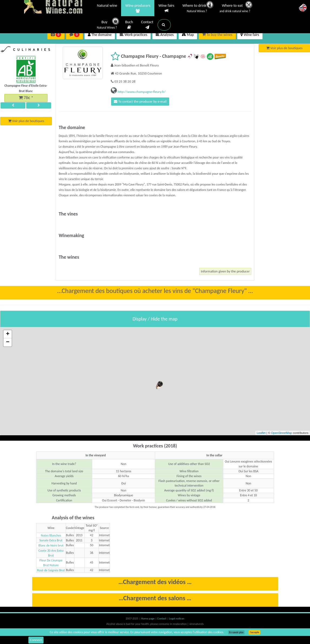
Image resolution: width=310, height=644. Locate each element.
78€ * (26, 98)
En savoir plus (236, 632)
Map (188, 35)
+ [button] (8, 335)
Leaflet (261, 434)
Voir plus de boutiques (26, 123)
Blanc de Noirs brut (51, 546)
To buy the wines (217, 35)
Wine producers (138, 8)
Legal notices (177, 620)
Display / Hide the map (155, 320)
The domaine (100, 35)
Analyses (165, 35)
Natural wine (107, 6)
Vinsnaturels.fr (58, 7)
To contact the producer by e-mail (143, 102)
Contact (147, 25)
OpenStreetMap (282, 434)
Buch (129, 25)
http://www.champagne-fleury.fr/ (141, 92)
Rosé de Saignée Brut (51, 571)
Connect (36, 640)
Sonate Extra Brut (51, 541)
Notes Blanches (51, 536)
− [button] (8, 343)
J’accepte (254, 632)
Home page (148, 620)
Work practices (134, 35)
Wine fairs (166, 8)
